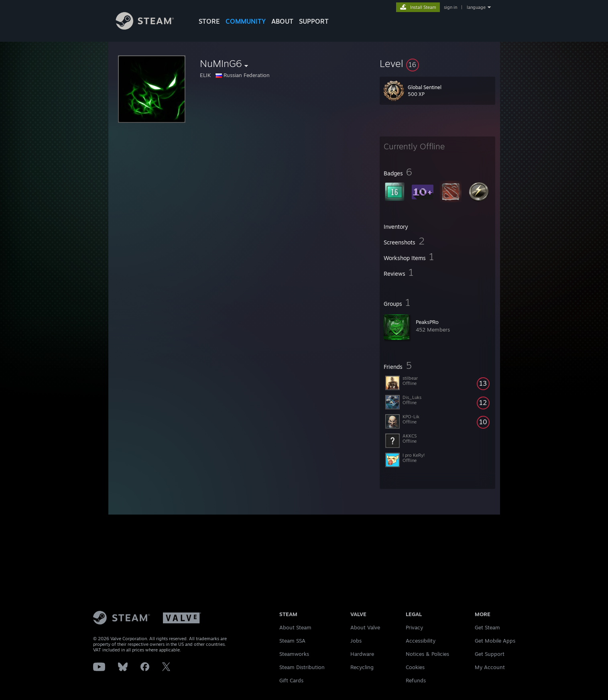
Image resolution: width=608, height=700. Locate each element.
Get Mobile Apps (495, 641)
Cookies (415, 667)
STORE (209, 21)
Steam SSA (292, 641)
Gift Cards (291, 680)
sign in (450, 7)
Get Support (490, 654)
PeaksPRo (427, 322)
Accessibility (421, 641)
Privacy (414, 627)
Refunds (416, 680)
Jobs (356, 641)
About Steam (295, 627)
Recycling (362, 667)
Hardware (362, 654)
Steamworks (294, 654)
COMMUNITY (246, 21)
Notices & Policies (427, 654)
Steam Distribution (302, 667)
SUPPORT (314, 21)
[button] (437, 63)
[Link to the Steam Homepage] (151, 27)
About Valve (365, 627)
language (476, 7)
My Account (490, 667)
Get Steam (487, 627)
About (282, 21)
